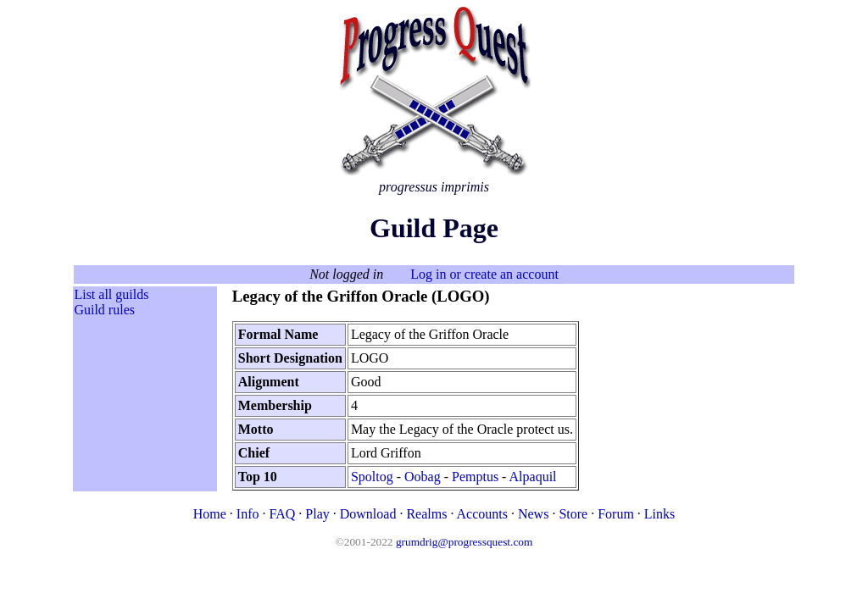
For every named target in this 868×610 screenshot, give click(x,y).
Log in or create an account (484, 274)
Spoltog (372, 477)
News (533, 514)
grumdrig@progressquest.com (464, 542)
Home (210, 514)
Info (248, 514)
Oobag (423, 477)
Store (573, 514)
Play (317, 514)
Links (659, 514)
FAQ (282, 514)
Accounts (482, 514)
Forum (616, 514)
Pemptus (475, 477)
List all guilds (111, 294)
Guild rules (104, 310)
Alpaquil (533, 477)
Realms (426, 514)
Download (368, 514)
